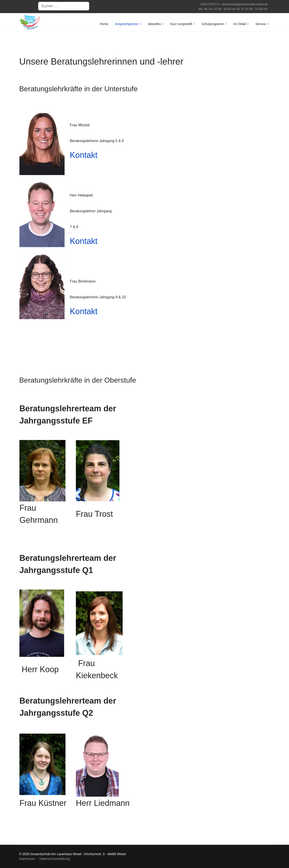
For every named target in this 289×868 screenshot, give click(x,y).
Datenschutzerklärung (55, 859)
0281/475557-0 (210, 4)
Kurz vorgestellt (181, 24)
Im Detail (240, 24)
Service (261, 24)
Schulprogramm (213, 24)
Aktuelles (154, 24)
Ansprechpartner (127, 24)
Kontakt (84, 155)
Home (104, 24)
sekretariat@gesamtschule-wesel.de (245, 4)
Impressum (27, 859)
